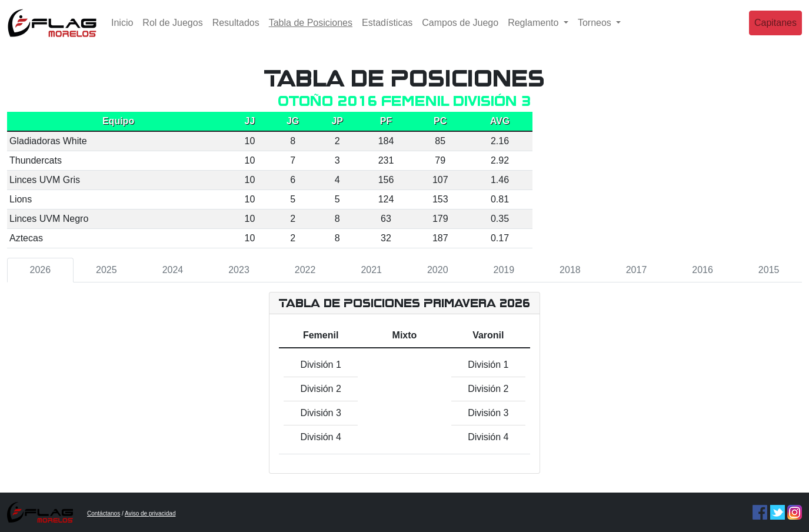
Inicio (122, 32)
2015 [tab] (769, 270)
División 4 (320, 437)
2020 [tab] (438, 270)
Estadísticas (387, 32)
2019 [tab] (504, 270)
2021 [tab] (371, 270)
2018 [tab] (570, 270)
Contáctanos (104, 513)
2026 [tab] (40, 270)
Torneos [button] (596, 32)
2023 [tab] (239, 270)
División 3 (320, 413)
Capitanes (775, 32)
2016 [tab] (703, 270)
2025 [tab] (106, 270)
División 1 (320, 365)
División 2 (320, 389)
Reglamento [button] (535, 32)
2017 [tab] (637, 270)
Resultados (236, 32)
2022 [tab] (305, 270)
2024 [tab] (173, 270)
